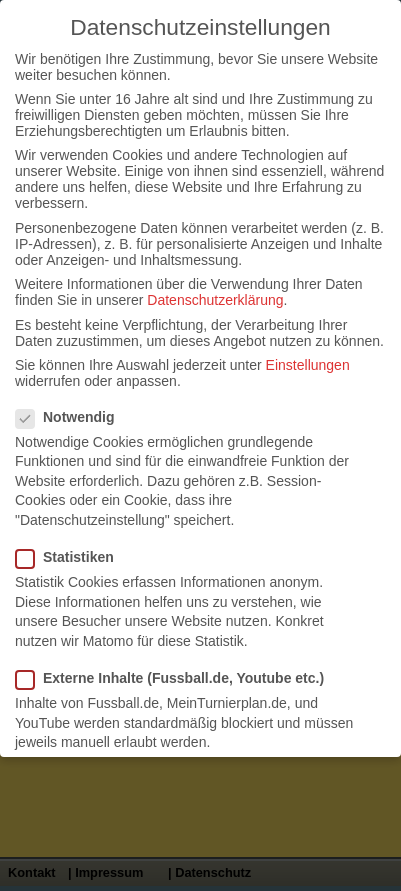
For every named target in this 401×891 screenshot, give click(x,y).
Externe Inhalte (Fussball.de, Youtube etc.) (178, 678)
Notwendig (73, 417)
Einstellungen (308, 365)
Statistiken (73, 557)
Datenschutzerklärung (215, 300)
